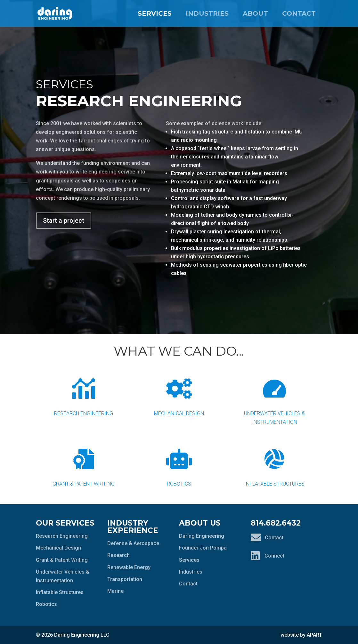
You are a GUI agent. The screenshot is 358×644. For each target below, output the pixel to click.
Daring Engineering (202, 536)
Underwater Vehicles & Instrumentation (274, 397)
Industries (207, 13)
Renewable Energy (129, 567)
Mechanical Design (179, 392)
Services (155, 13)
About (255, 13)
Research (118, 555)
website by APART (301, 635)
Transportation (125, 579)
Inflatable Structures (274, 463)
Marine (115, 591)
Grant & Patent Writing (84, 463)
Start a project (64, 221)
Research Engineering (84, 392)
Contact (299, 13)
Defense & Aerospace (133, 543)
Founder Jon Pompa (203, 548)
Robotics (179, 463)
